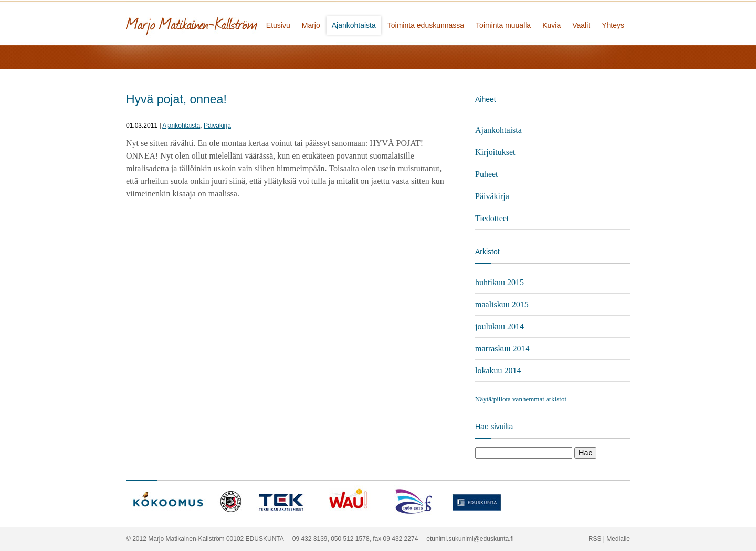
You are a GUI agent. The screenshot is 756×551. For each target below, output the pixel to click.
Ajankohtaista (354, 25)
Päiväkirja (217, 126)
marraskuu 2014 (502, 349)
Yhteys (613, 25)
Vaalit (581, 25)
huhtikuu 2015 (500, 282)
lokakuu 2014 (498, 371)
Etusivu (278, 25)
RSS (595, 539)
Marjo (311, 25)
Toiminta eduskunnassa (426, 25)
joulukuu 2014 (500, 326)
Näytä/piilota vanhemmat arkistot (521, 399)
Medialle (618, 539)
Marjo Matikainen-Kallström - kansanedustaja (231, 22)
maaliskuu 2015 (502, 304)
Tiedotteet (492, 218)
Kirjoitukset (495, 152)
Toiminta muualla (503, 25)
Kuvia (552, 25)
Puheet (487, 174)
